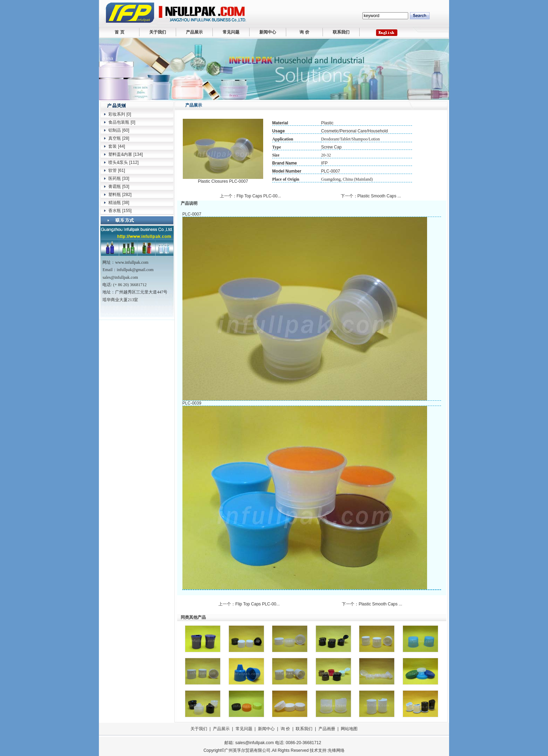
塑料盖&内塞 (120, 154)
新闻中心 (268, 32)
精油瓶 (115, 203)
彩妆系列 (117, 114)
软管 (113, 170)
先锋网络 (336, 750)
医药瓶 (115, 179)
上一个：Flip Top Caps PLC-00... (251, 196)
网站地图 (349, 729)
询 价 (304, 32)
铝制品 (115, 130)
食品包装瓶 (119, 122)
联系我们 (341, 32)
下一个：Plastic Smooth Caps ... (372, 196)
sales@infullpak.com (254, 743)
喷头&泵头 (118, 162)
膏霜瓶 (115, 187)
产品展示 (194, 32)
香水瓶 (115, 211)
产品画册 (327, 729)
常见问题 (231, 32)
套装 (113, 146)
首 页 (119, 32)
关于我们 (158, 32)
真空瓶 (115, 138)
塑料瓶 (115, 195)
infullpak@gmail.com (135, 270)
